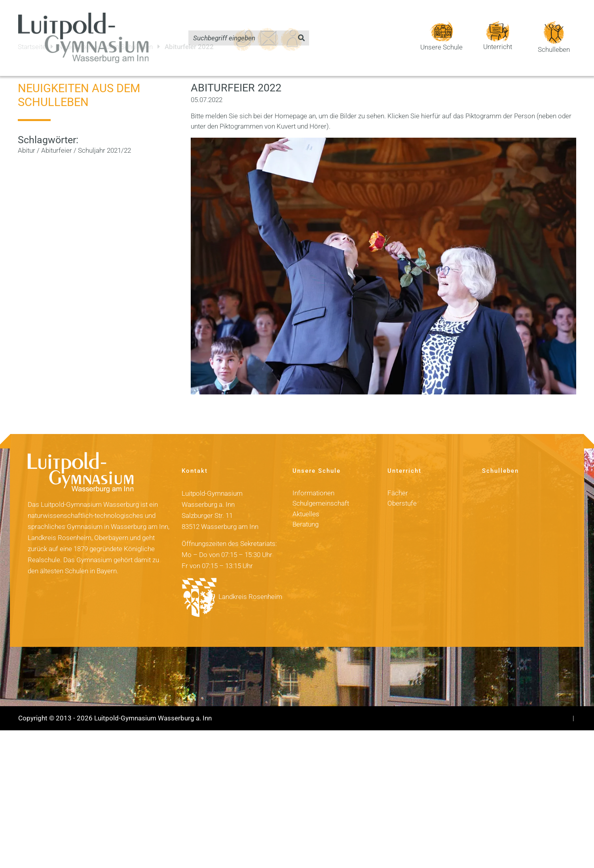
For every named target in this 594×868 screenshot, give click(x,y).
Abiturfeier (57, 136)
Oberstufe (402, 490)
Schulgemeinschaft (321, 490)
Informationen (313, 479)
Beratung (306, 510)
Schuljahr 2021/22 (104, 136)
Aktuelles (306, 500)
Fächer (398, 479)
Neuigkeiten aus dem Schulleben (79, 81)
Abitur (27, 136)
